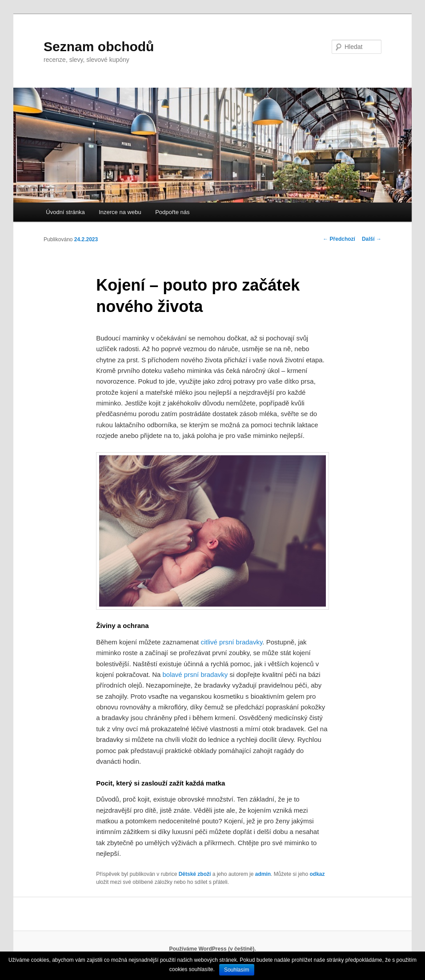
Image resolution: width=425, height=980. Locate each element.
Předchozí (339, 239)
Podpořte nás (172, 212)
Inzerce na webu (120, 212)
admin (263, 874)
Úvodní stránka (65, 212)
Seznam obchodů (99, 47)
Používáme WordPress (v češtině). (212, 949)
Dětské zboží (195, 874)
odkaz (317, 874)
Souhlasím (237, 970)
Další (372, 239)
